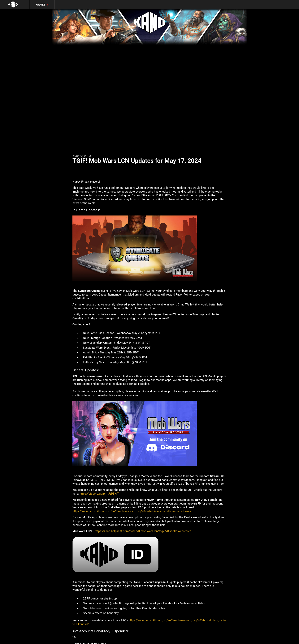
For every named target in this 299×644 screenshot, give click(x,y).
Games (42, 5)
